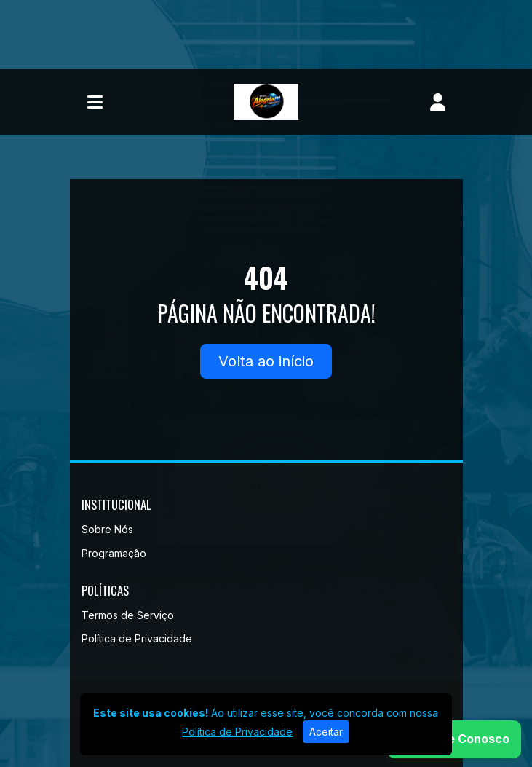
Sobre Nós (107, 529)
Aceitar (326, 732)
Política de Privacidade (137, 638)
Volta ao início (266, 361)
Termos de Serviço (128, 615)
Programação (114, 553)
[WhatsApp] (454, 739)
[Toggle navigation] (95, 102)
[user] (438, 102)
